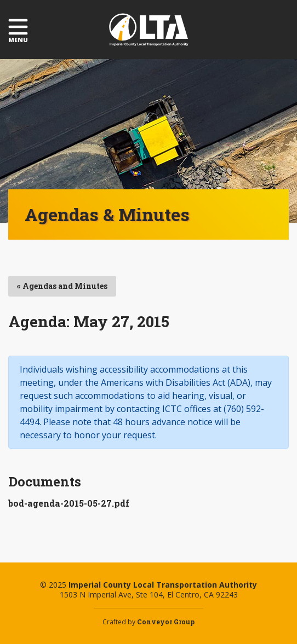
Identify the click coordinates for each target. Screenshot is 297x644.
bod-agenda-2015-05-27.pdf (69, 503)
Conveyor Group (166, 622)
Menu (18, 30)
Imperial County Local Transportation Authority (149, 30)
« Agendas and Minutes (62, 286)
